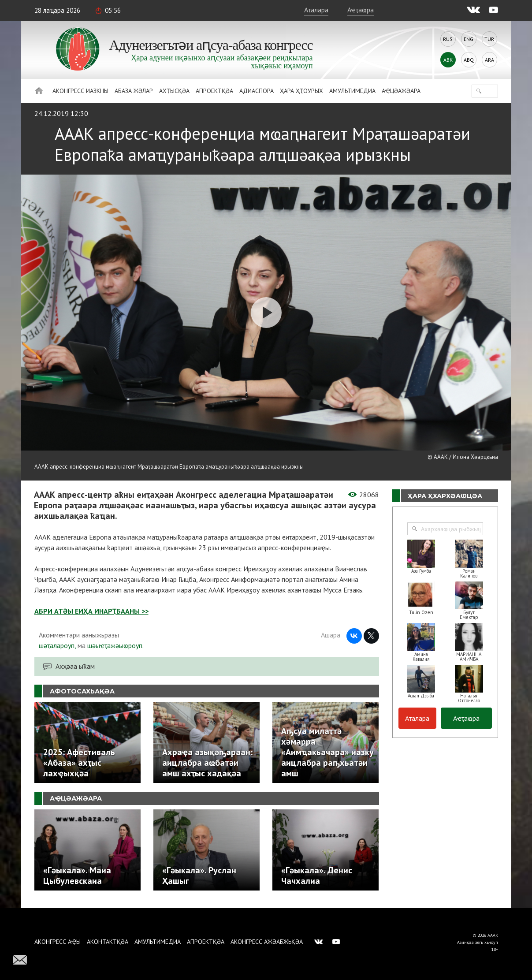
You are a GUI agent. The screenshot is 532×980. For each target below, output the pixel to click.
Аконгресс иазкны (80, 91)
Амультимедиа (352, 91)
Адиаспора (257, 91)
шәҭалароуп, (57, 645)
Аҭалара (316, 10)
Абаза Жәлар (134, 91)
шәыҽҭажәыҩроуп (115, 645)
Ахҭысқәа (174, 91)
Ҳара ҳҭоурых (301, 91)
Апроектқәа (214, 91)
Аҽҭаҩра (361, 10)
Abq (469, 60)
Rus (448, 39)
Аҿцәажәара (401, 91)
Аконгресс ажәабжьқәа (267, 942)
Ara (489, 60)
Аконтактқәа (108, 942)
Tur (489, 39)
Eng (469, 39)
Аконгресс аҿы (58, 942)
